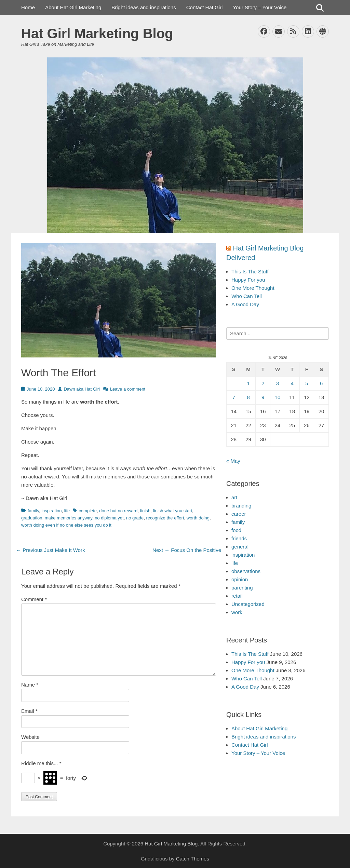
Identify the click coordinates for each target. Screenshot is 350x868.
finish (145, 511)
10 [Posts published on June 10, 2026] (278, 397)
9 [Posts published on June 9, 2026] (263, 397)
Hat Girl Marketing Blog (97, 33)
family (33, 511)
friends (239, 538)
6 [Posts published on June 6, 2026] (321, 383)
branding (241, 506)
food (236, 530)
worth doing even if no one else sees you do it (66, 525)
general (240, 547)
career (239, 514)
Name (30, 685)
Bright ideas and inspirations (144, 7)
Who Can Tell (247, 296)
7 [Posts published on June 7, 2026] (234, 397)
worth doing (198, 518)
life (67, 511)
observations (246, 571)
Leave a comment (128, 389)
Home (28, 7)
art (234, 497)
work (237, 612)
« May (233, 461)
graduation (32, 518)
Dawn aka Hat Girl (82, 389)
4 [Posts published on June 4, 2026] (292, 383)
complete (88, 511)
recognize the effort (165, 518)
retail (237, 596)
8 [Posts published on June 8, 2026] (248, 397)
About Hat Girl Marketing (73, 7)
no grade (135, 518)
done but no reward (118, 511)
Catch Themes (193, 859)
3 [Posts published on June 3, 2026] (278, 383)
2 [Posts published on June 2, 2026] (263, 383)
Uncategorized (248, 604)
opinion (240, 579)
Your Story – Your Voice (260, 7)
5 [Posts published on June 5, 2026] (307, 383)
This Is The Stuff (250, 272)
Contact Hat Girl (205, 7)
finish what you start (172, 511)
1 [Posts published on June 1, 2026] (248, 383)
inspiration (51, 511)
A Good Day (245, 304)
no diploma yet (109, 518)
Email (29, 711)
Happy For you (248, 280)
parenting (242, 588)
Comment (34, 599)
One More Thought (253, 288)
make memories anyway (69, 518)
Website (30, 737)
